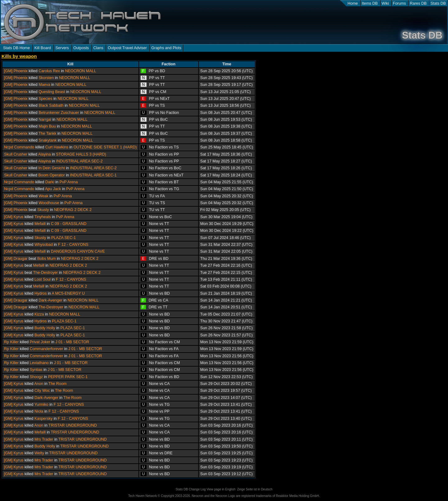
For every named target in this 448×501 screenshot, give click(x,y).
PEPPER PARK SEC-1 (68, 377)
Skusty (43, 210)
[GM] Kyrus (14, 217)
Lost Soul (43, 279)
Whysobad (44, 245)
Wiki (385, 3)
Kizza (39, 314)
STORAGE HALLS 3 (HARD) (81, 154)
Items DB (370, 3)
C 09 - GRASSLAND (68, 224)
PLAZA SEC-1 (64, 238)
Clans (98, 48)
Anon (39, 384)
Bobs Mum (47, 259)
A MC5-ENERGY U (68, 293)
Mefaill (40, 224)
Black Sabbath (51, 105)
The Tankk (47, 133)
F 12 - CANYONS (73, 245)
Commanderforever (46, 349)
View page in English (221, 489)
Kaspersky (44, 419)
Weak (44, 196)
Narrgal (45, 119)
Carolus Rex (49, 71)
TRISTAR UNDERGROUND (73, 425)
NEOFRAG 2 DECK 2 (73, 210)
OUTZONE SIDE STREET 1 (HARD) (105, 147)
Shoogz (36, 377)
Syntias (36, 370)
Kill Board (42, 48)
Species (45, 99)
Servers (62, 48)
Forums (399, 3)
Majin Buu (47, 126)
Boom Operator (51, 175)
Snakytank (48, 140)
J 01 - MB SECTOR (72, 342)
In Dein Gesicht (51, 168)
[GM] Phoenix (16, 71)
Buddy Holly (45, 328)
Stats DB (438, 3)
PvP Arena (69, 182)
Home (353, 3)
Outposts (81, 48)
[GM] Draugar (16, 259)
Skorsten (46, 78)
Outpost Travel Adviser (127, 48)
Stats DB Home (16, 48)
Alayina (45, 154)
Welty (39, 453)
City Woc (42, 391)
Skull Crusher (16, 154)
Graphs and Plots (166, 48)
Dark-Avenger (51, 300)
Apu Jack (53, 189)
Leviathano (39, 363)
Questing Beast (52, 92)
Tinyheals (42, 217)
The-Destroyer (45, 273)
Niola (39, 411)
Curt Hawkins (57, 147)
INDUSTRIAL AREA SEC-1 (93, 175)
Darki (50, 182)
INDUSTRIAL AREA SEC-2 (79, 161)
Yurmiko (41, 405)
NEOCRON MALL (81, 71)
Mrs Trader (44, 439)
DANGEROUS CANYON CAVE (78, 251)
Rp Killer (11, 342)
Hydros (41, 293)
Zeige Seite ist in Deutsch (255, 489)
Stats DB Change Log (191, 489)
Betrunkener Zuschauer (59, 113)
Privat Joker (40, 342)
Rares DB (418, 3)
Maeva (44, 85)
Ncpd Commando (19, 147)
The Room (58, 384)
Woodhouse (49, 203)
